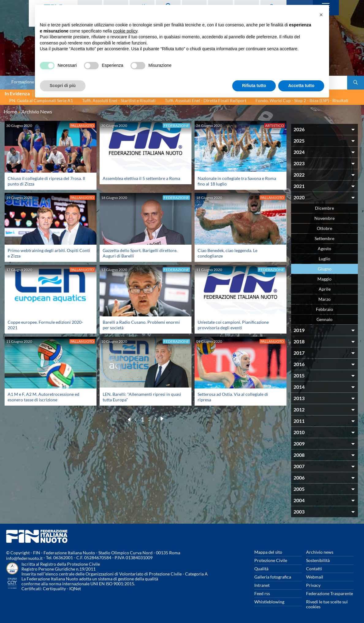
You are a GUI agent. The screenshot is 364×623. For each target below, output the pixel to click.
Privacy (313, 585)
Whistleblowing (269, 602)
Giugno (325, 269)
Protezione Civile (271, 560)
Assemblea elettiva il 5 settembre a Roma (141, 178)
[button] (321, 15)
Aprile (325, 289)
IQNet (75, 589)
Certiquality (54, 589)
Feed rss (262, 593)
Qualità (261, 569)
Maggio (324, 279)
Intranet (262, 585)
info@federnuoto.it (24, 558)
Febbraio (324, 309)
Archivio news (320, 552)
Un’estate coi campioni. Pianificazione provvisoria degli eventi (233, 325)
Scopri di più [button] (63, 86)
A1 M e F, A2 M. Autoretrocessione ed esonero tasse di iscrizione (44, 397)
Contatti (314, 569)
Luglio (324, 259)
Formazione (23, 82)
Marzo (324, 299)
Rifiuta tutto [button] (254, 86)
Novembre (324, 218)
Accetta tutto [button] (301, 86)
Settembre (324, 238)
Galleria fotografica (273, 577)
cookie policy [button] (125, 31)
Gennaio (324, 319)
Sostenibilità (318, 560)
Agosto (324, 248)
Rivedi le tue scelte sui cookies (327, 604)
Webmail (315, 577)
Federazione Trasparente (330, 593)
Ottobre (324, 228)
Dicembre (324, 208)
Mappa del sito (268, 552)
